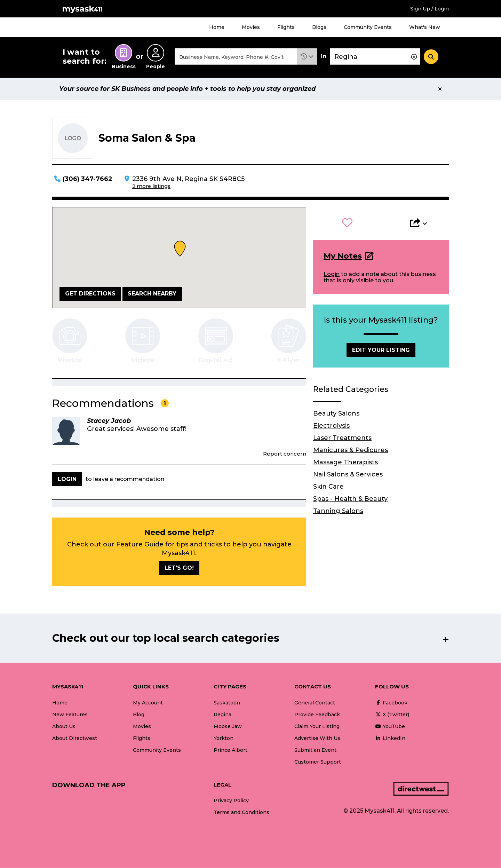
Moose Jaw (228, 727)
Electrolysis (331, 426)
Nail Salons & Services (348, 475)
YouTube (390, 727)
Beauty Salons (336, 414)
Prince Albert (230, 750)
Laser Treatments (342, 438)
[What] (236, 57)
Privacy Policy (231, 801)
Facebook (391, 703)
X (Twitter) (392, 715)
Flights (286, 27)
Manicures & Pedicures (351, 450)
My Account (148, 703)
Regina (222, 715)
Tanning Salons (338, 511)
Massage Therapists (345, 463)
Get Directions (90, 294)
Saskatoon (227, 703)
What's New (425, 27)
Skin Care (328, 487)
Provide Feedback (317, 715)
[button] (307, 57)
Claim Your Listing (317, 727)
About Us (64, 727)
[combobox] (236, 57)
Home (217, 27)
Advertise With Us (317, 739)
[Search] (431, 57)
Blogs (319, 27)
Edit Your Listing (381, 350)
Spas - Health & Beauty (350, 499)
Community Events (368, 27)
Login (332, 274)
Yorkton (224, 739)
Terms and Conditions (241, 813)
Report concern (285, 454)
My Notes (343, 257)
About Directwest (75, 739)
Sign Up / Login (430, 9)
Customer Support (318, 762)
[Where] (375, 57)
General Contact (315, 703)
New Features (70, 715)
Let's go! (179, 569)
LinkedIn (390, 739)
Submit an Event (315, 750)
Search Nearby (152, 294)
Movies (251, 27)
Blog (139, 715)
